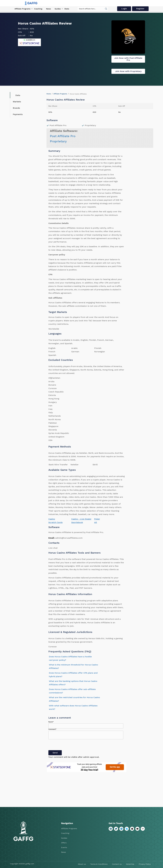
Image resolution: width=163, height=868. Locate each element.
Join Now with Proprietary (128, 71)
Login (124, 9)
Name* (51, 722)
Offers (64, 843)
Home (49, 94)
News (48, 9)
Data (16, 95)
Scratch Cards (55, 522)
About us (82, 864)
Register (140, 9)
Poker (97, 519)
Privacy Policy (145, 864)
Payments (18, 114)
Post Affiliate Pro (63, 136)
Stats (67, 9)
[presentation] (68, 745)
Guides (58, 9)
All (96, 522)
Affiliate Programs (22, 9)
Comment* (52, 729)
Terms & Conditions (99, 864)
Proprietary (58, 141)
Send (55, 753)
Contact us (117, 864)
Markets (17, 102)
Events (64, 847)
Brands (16, 108)
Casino (52, 519)
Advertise (130, 864)
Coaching (38, 9)
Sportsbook (77, 522)
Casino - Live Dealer (81, 519)
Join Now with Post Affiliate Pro (128, 59)
